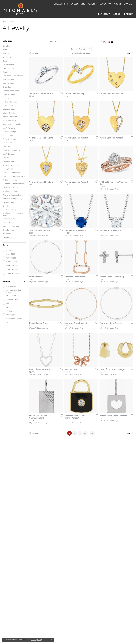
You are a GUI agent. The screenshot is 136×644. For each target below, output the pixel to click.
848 (92, 433)
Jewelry (92, 4)
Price (5, 245)
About (118, 4)
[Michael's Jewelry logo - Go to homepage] (22, 9)
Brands (6, 281)
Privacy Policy (36, 640)
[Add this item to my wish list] (61, 93)
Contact (128, 4)
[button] (104, 14)
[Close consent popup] (52, 640)
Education (105, 4)
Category (8, 41)
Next (129, 53)
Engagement (61, 4)
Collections (78, 4)
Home (5, 21)
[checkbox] (8, 250)
